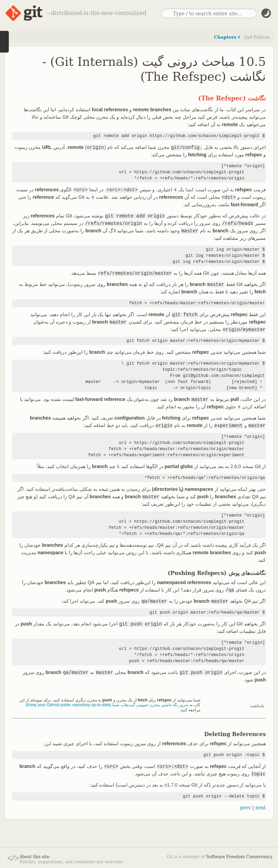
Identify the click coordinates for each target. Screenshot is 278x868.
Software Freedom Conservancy (240, 857)
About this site (34, 857)
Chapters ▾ (227, 37)
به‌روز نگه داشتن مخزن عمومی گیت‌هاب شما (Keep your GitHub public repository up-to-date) (107, 705)
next (261, 808)
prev (245, 808)
